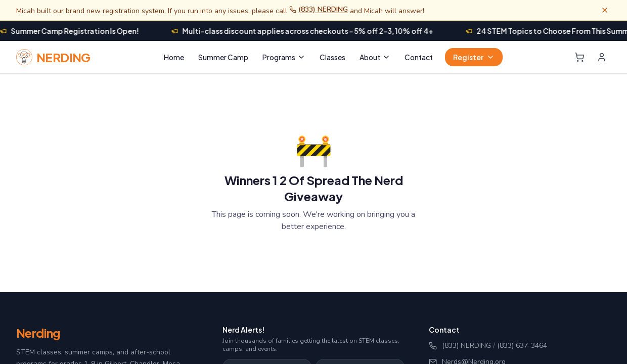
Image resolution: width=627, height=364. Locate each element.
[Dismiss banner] (605, 10)
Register (474, 57)
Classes (332, 57)
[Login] (602, 57)
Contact (419, 57)
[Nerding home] (53, 57)
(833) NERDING (319, 9)
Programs (284, 57)
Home (174, 57)
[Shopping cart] (579, 57)
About (375, 57)
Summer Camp (223, 57)
